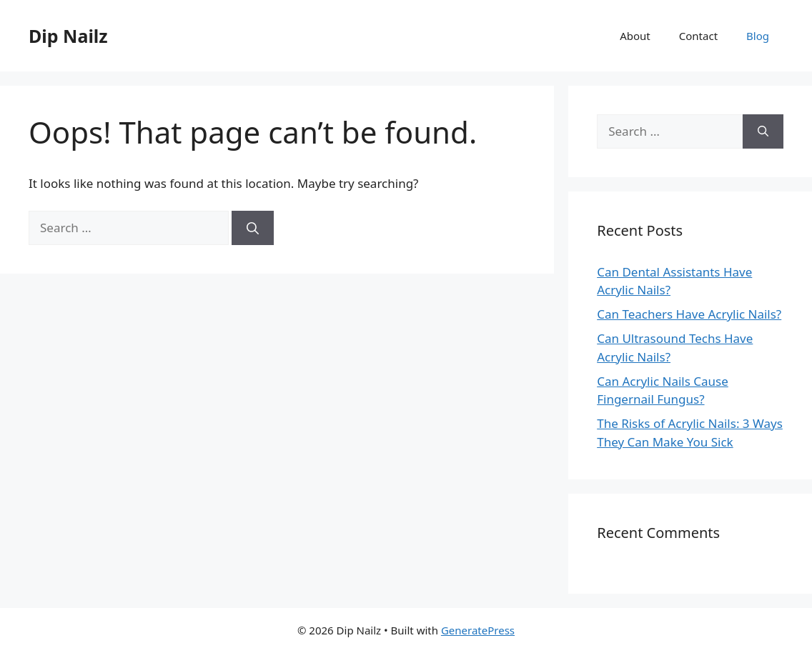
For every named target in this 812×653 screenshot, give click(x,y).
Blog (758, 36)
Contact (698, 36)
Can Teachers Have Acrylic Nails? (689, 314)
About (635, 36)
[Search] (253, 228)
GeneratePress (478, 630)
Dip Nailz (68, 36)
